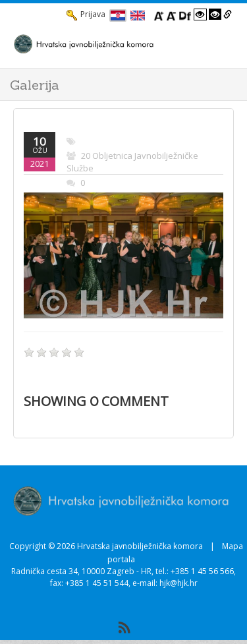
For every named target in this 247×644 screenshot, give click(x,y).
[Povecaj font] (159, 15)
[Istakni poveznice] (228, 15)
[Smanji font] (171, 15)
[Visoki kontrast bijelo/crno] (200, 15)
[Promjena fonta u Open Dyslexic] (185, 15)
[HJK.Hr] (110, 44)
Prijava (86, 15)
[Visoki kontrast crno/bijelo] (215, 15)
